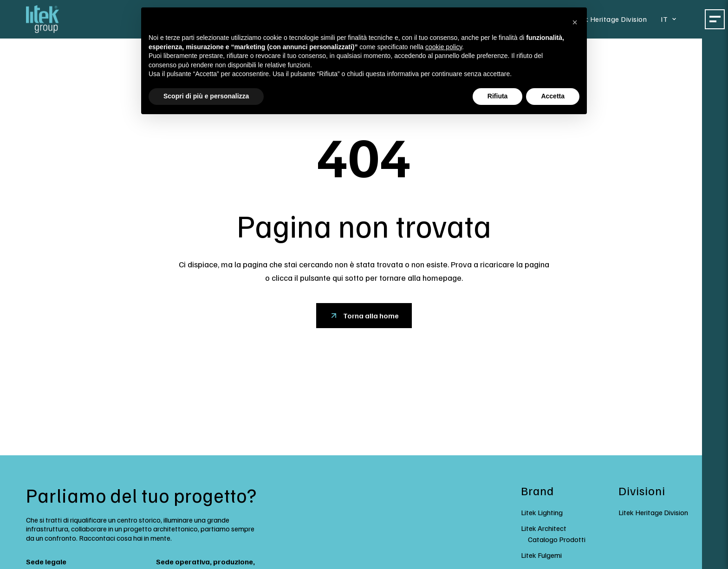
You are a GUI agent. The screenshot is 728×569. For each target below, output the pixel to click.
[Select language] (671, 19)
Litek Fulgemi (541, 555)
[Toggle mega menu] (716, 19)
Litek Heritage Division (612, 19)
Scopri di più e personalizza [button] (206, 96)
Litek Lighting (542, 512)
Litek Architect (544, 528)
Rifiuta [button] (498, 96)
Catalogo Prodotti (557, 539)
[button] (575, 22)
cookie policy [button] (444, 47)
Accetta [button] (553, 96)
